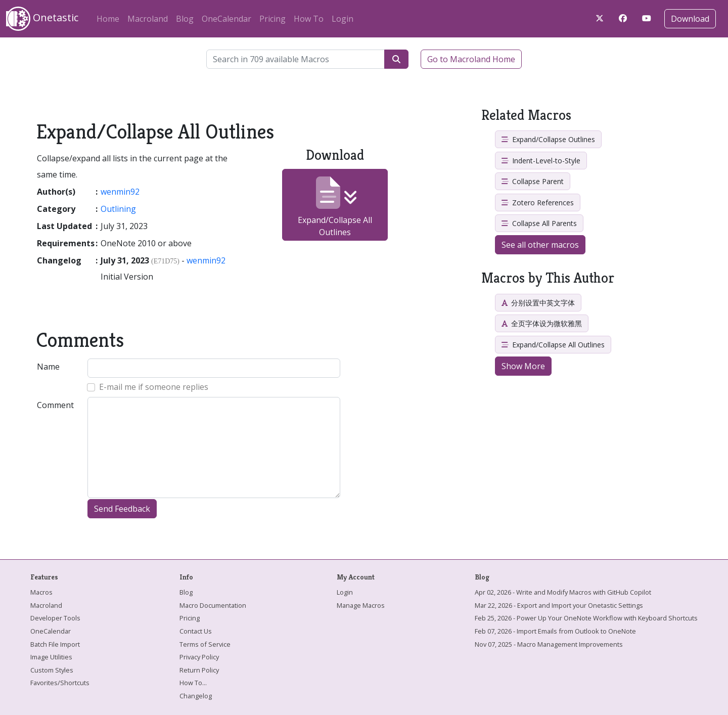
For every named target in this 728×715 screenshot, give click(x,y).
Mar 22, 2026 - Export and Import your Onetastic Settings (559, 605)
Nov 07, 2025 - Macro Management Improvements (549, 644)
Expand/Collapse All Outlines (335, 207)
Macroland (148, 19)
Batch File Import (55, 644)
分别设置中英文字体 (538, 303)
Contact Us (196, 631)
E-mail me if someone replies (154, 387)
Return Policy (199, 670)
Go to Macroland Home (471, 59)
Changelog (196, 696)
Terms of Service (205, 644)
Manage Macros (361, 605)
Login (343, 19)
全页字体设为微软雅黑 (542, 323)
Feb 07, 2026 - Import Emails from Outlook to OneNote (555, 631)
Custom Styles (52, 670)
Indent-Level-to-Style (541, 161)
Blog (185, 19)
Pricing (272, 19)
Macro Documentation (213, 605)
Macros (41, 592)
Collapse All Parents (539, 223)
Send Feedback (122, 509)
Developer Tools (55, 618)
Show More (523, 366)
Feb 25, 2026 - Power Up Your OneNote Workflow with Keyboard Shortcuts (586, 618)
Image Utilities (51, 657)
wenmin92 (120, 192)
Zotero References (538, 203)
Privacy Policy (199, 657)
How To (309, 19)
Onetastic (42, 19)
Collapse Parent (533, 181)
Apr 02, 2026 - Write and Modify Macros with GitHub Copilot (563, 592)
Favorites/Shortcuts (60, 683)
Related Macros (526, 115)
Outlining (118, 209)
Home (108, 19)
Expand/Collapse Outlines (548, 139)
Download (690, 19)
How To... (193, 683)
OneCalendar (226, 19)
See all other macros (540, 245)
